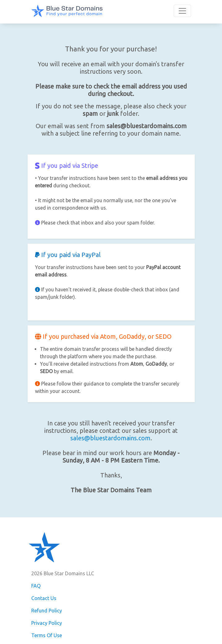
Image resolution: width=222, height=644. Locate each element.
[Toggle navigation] (182, 11)
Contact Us (44, 598)
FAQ (36, 586)
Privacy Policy (47, 623)
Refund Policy (47, 611)
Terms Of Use (47, 635)
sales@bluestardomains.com (110, 438)
